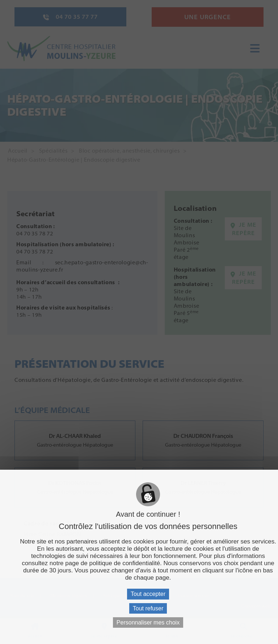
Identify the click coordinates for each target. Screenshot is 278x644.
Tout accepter (148, 594)
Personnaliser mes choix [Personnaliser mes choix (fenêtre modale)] (148, 622)
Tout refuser (148, 608)
